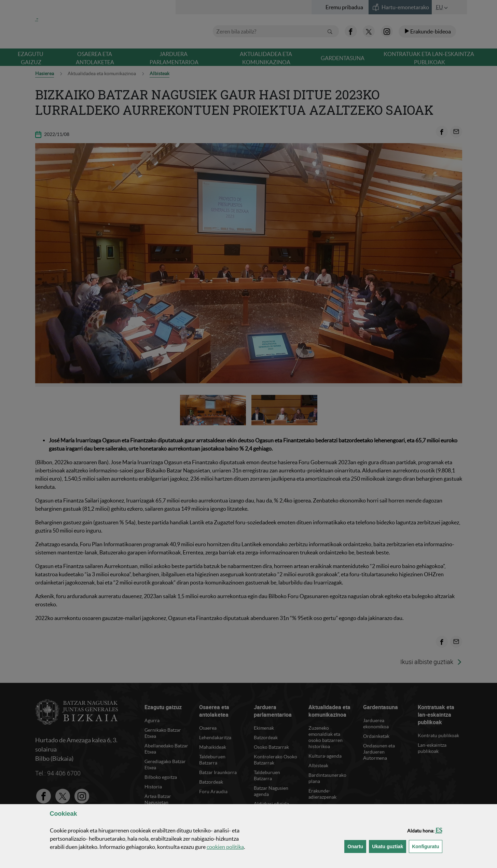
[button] (439, 830)
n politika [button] (225, 847)
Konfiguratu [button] (427, 846)
